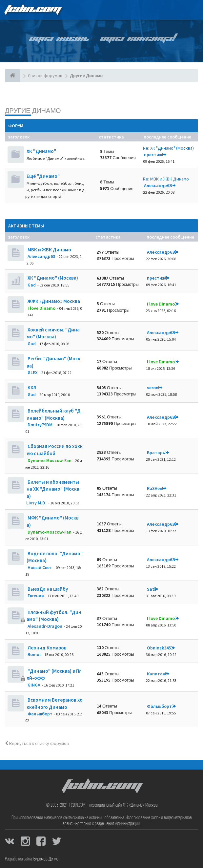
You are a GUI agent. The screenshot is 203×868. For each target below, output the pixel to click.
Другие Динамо (33, 110)
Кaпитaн (156, 674)
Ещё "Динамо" (43, 176)
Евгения (36, 596)
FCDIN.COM (32, 10)
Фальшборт (40, 714)
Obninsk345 (159, 648)
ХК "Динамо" (41, 151)
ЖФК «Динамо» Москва (53, 301)
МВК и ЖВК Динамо (49, 250)
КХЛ (31, 387)
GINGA (34, 685)
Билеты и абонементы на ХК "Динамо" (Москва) (53, 489)
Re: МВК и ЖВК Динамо (166, 179)
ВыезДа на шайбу (47, 589)
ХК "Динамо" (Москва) (52, 278)
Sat (151, 589)
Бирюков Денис (46, 859)
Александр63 (158, 185)
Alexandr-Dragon (45, 626)
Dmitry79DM (40, 425)
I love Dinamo (41, 308)
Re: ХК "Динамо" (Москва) (168, 148)
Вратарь (156, 453)
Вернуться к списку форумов (37, 743)
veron (153, 388)
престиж (153, 155)
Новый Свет (40, 567)
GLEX (33, 372)
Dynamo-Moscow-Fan (50, 460)
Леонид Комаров (47, 648)
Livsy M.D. (36, 503)
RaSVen (155, 488)
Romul (34, 654)
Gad (32, 285)
